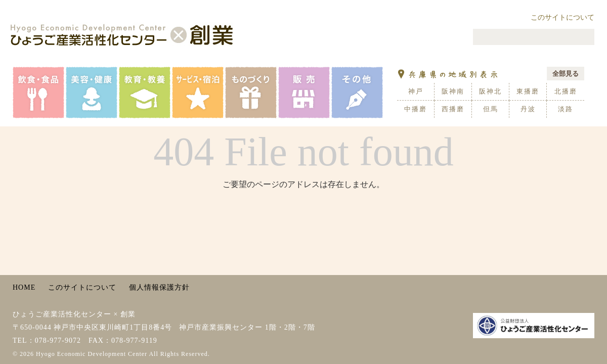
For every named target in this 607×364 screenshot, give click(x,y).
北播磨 (566, 91)
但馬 (491, 109)
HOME (24, 287)
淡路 (566, 109)
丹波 (528, 109)
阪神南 (453, 91)
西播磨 (453, 109)
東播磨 (528, 91)
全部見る (566, 74)
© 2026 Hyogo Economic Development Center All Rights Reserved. (111, 354)
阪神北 (490, 91)
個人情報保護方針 (159, 287)
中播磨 (416, 109)
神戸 (416, 91)
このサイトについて (562, 17)
